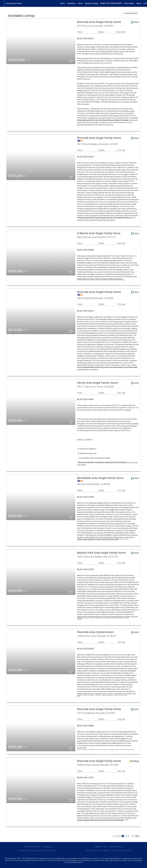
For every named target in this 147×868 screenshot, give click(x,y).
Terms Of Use (101, 847)
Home (62, 3)
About (139, 3)
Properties (71, 3)
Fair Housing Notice (122, 851)
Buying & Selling (91, 3)
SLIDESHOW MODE (131, 13)
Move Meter (129, 3)
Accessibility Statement (98, 851)
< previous (117, 836)
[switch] (71, 60)
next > (137, 836)
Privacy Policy (117, 847)
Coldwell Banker (32, 847)
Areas (80, 3)
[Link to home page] (3, 3)
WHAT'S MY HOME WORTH (111, 3)
